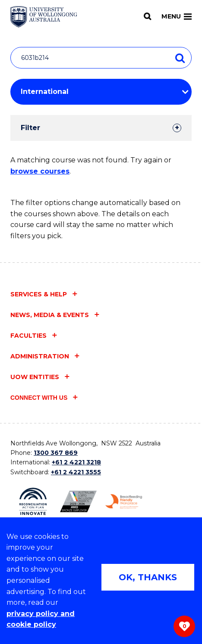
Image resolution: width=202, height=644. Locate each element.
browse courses (40, 171)
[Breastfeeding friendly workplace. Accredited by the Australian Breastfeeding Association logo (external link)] (124, 501)
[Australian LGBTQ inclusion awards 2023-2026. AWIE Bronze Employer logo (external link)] (78, 501)
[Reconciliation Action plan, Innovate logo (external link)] (33, 501)
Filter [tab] (30, 128)
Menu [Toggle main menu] (177, 16)
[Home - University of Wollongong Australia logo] (44, 17)
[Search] (147, 16)
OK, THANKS (148, 577)
